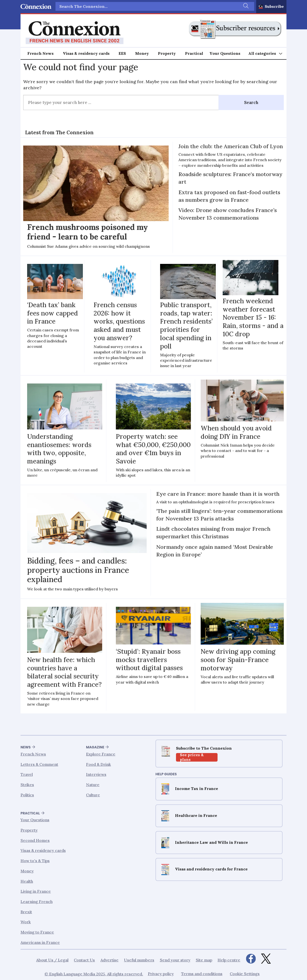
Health (27, 881)
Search (251, 102)
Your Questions (225, 53)
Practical (194, 53)
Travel (27, 774)
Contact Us (84, 960)
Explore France (101, 754)
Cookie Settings (245, 974)
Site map (204, 960)
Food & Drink (99, 764)
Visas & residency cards (86, 53)
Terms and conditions (202, 974)
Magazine (95, 747)
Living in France (36, 891)
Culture (93, 795)
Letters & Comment (39, 764)
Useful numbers (139, 960)
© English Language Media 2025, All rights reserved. (94, 974)
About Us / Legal (52, 960)
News (26, 747)
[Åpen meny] (266, 53)
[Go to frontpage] (75, 33)
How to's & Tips (35, 861)
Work (26, 922)
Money (142, 53)
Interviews (96, 774)
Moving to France (37, 932)
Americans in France (40, 942)
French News (40, 53)
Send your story (175, 960)
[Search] (246, 6)
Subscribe (274, 6)
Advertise (110, 960)
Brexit (26, 912)
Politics (27, 795)
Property (167, 53)
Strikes (27, 785)
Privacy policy (161, 974)
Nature (93, 785)
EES (122, 53)
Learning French (37, 901)
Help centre (229, 960)
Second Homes (35, 840)
